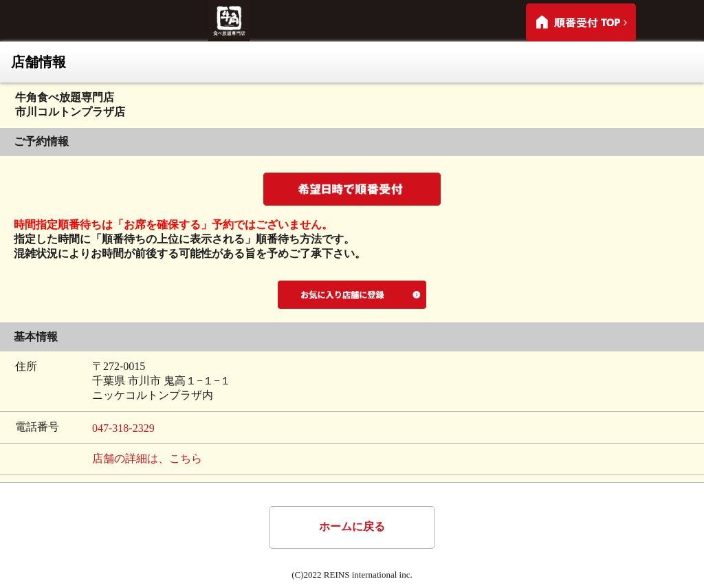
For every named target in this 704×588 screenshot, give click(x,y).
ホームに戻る (352, 526)
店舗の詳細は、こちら (147, 458)
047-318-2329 (123, 428)
